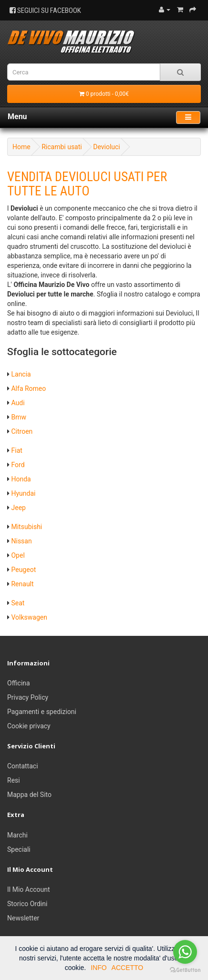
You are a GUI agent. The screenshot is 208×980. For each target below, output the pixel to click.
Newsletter (23, 918)
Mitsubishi (26, 527)
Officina (19, 683)
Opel (18, 555)
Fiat (16, 450)
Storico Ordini (27, 904)
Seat (18, 603)
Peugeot (23, 570)
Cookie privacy (29, 726)
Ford (18, 465)
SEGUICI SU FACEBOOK (45, 10)
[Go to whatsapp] (185, 952)
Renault (22, 584)
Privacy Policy (28, 697)
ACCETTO (128, 968)
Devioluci (107, 147)
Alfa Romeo (28, 388)
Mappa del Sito (29, 795)
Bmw (19, 417)
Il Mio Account (29, 889)
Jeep (18, 508)
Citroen (22, 431)
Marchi (17, 835)
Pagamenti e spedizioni (42, 712)
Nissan (21, 541)
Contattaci (23, 766)
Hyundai (23, 493)
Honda (21, 479)
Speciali (19, 849)
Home (21, 147)
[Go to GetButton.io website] (185, 970)
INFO (99, 968)
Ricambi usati (62, 147)
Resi (14, 780)
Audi (18, 403)
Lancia (21, 374)
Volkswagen (29, 617)
